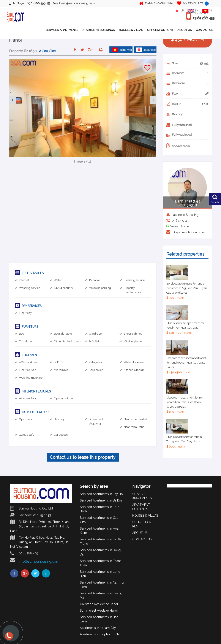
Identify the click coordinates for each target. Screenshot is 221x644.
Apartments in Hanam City (98, 628)
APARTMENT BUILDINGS (99, 30)
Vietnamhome (180, 226)
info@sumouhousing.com (188, 232)
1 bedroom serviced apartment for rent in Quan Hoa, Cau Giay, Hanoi (186, 363)
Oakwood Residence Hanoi (99, 604)
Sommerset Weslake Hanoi (99, 611)
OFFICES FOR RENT (160, 30)
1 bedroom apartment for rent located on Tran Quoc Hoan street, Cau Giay (185, 402)
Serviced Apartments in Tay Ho (101, 494)
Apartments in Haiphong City (100, 634)
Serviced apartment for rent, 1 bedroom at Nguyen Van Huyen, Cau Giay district (187, 288)
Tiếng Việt (122, 50)
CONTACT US (204, 30)
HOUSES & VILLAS (131, 30)
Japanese (146, 50)
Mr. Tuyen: (27, 3)
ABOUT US (185, 30)
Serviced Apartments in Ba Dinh (102, 500)
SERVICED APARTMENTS (62, 30)
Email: (71, 3)
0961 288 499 (204, 18)
